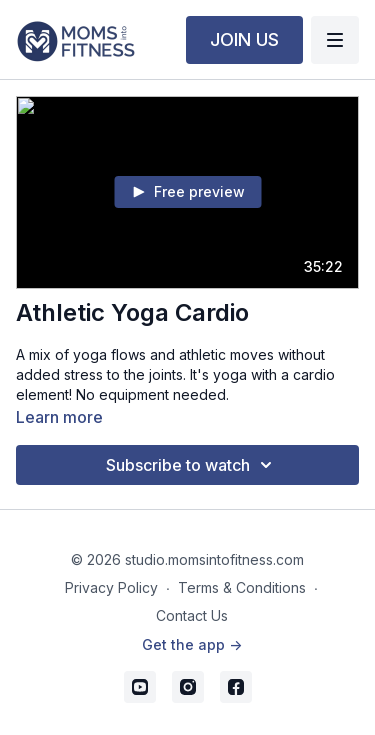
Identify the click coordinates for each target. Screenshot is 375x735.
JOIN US (244, 39)
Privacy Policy (111, 587)
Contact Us (192, 615)
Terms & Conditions (242, 587)
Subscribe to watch (192, 465)
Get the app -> (192, 644)
